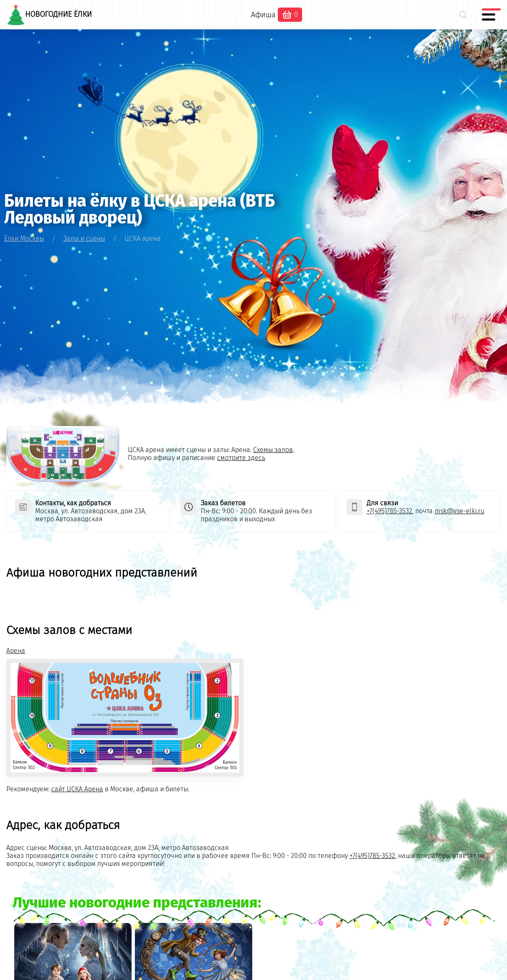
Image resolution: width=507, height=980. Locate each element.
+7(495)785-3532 (389, 511)
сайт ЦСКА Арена (77, 789)
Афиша (263, 15)
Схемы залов (273, 450)
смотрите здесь (241, 458)
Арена (16, 651)
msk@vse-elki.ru (459, 511)
